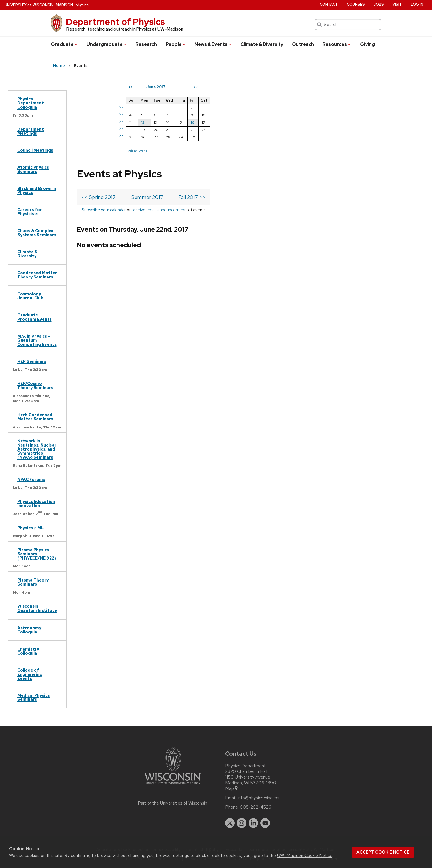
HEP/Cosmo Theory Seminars (35, 385)
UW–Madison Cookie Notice (305, 855)
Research (146, 44)
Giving (367, 44)
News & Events (213, 44)
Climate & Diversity (262, 44)
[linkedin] (253, 823)
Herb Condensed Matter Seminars (35, 417)
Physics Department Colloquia (31, 103)
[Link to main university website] (173, 785)
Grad (65, 44)
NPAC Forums (31, 479)
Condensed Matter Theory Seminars (37, 275)
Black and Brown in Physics (37, 190)
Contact (329, 4)
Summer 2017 (147, 113)
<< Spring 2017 (99, 113)
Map (232, 788)
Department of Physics (115, 22)
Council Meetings (35, 150)
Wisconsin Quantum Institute (37, 608)
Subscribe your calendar (104, 126)
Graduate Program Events (35, 317)
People (176, 44)
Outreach (303, 44)
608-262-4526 (256, 807)
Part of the (173, 803)
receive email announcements (159, 126)
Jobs (379, 4)
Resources (337, 44)
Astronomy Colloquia (29, 630)
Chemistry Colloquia (28, 651)
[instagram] (242, 823)
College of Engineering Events (30, 674)
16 (295, 122)
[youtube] (265, 823)
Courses (356, 4)
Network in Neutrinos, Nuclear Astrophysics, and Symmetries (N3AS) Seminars (37, 449)
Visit (397, 4)
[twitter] (230, 823)
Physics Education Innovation (36, 503)
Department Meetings (31, 131)
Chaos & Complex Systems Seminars (37, 232)
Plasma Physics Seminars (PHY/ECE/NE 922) (37, 554)
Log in (417, 4)
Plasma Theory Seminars (33, 582)
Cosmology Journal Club (30, 296)
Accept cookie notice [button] (383, 852)
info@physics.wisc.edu (259, 798)
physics (82, 5)
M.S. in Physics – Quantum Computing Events (37, 340)
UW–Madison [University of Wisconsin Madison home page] (39, 5)
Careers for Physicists (30, 212)
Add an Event (240, 151)
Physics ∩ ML (30, 528)
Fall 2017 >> (192, 113)
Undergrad (107, 44)
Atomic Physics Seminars (33, 169)
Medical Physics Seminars (34, 697)
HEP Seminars (32, 361)
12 (246, 122)
